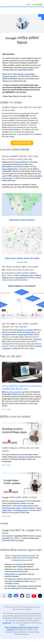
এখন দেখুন (7, 465)
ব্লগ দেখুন (6, 410)
